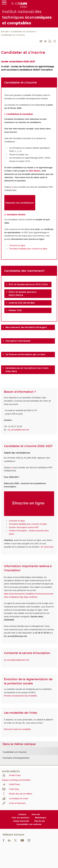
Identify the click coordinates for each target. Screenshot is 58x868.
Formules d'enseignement (16, 758)
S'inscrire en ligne (17, 245)
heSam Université (21, 821)
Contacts (22, 814)
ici (13, 187)
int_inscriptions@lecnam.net (17, 660)
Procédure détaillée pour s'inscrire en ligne (28, 249)
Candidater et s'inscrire (23, 32)
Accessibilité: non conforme (29, 824)
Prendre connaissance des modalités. (21, 696)
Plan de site (40, 821)
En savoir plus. (47, 547)
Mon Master (35, 171)
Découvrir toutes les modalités (17, 729)
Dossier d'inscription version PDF (24, 527)
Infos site (36, 814)
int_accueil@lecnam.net (18, 430)
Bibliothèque (41, 818)
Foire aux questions (21, 818)
